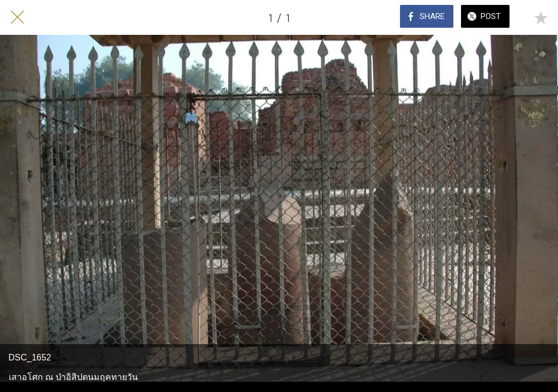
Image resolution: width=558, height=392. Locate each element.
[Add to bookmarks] (541, 17)
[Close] (17, 17)
